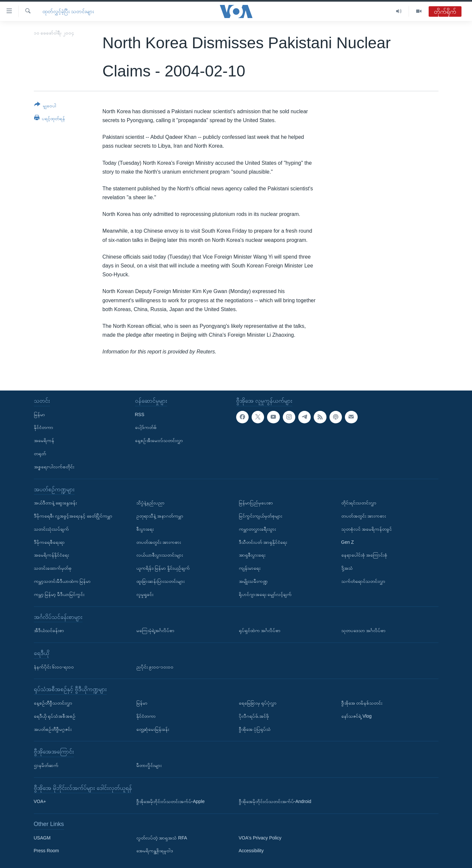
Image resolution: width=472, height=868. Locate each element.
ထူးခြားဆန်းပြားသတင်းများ (160, 581)
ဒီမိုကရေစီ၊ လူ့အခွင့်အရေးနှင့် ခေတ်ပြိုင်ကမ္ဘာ (73, 516)
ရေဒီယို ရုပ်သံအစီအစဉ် (55, 716)
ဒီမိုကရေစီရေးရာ (49, 542)
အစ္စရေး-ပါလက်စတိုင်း (54, 466)
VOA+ (40, 801)
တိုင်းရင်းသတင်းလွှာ (359, 503)
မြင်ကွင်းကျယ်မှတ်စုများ (260, 516)
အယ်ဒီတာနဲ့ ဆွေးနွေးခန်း (56, 503)
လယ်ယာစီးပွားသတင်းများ (160, 555)
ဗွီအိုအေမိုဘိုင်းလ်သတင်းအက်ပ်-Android (275, 801)
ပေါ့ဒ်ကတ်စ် (146, 427)
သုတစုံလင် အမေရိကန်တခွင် (367, 529)
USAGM (42, 837)
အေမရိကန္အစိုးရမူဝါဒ (155, 851)
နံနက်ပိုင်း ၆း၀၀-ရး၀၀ (54, 667)
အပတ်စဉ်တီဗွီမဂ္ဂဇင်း (53, 729)
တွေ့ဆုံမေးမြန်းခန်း (153, 729)
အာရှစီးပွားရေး (252, 555)
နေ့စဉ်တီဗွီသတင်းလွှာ (53, 703)
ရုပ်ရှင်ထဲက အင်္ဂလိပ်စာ (260, 630)
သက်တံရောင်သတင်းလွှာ (363, 581)
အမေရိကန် (44, 440)
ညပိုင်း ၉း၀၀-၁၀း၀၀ (155, 667)
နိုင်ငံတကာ (44, 427)
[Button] (45, 106)
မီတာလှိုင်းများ (149, 765)
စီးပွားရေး (145, 529)
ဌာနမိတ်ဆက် (46, 765)
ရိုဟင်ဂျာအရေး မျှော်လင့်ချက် (265, 594)
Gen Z (348, 542)
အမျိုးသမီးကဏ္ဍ (253, 581)
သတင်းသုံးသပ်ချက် (51, 529)
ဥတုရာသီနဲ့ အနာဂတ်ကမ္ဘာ (160, 516)
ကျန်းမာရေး (250, 568)
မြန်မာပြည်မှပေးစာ (256, 503)
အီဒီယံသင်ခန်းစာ (49, 630)
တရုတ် (40, 454)
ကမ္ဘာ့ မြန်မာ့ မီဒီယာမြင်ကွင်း (59, 594)
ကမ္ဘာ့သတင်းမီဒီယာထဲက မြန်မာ (62, 581)
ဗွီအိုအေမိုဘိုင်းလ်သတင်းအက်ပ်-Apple (170, 801)
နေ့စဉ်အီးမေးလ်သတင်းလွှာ (159, 440)
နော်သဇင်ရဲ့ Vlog (357, 716)
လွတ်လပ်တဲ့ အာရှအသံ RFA (162, 837)
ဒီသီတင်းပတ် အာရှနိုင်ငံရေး (263, 542)
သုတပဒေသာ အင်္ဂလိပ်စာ (364, 630)
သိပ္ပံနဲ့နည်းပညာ (150, 503)
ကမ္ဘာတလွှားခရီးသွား (257, 529)
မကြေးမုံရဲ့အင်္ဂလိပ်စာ (155, 630)
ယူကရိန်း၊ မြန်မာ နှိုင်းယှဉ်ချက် (163, 568)
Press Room (46, 851)
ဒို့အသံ (347, 568)
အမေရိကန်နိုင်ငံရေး (51, 555)
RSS (140, 414)
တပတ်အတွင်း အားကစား (159, 542)
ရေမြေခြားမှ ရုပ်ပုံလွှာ (258, 703)
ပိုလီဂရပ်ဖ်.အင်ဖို (254, 716)
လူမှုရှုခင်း (145, 594)
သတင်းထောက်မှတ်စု (53, 568)
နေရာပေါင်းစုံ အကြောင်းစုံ (364, 555)
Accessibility (251, 851)
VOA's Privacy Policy (260, 837)
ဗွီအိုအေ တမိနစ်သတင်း (362, 703)
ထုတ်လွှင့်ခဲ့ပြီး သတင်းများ (68, 11)
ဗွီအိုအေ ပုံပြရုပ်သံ (255, 729)
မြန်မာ (39, 414)
